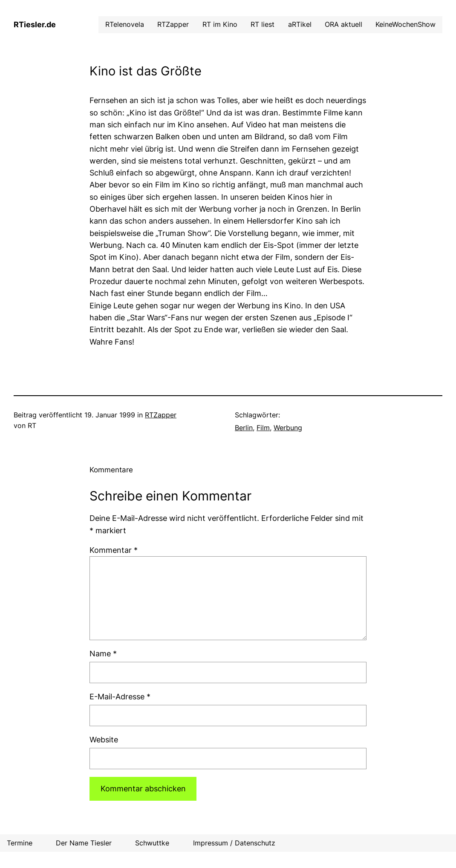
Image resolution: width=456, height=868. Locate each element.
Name (103, 654)
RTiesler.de (35, 24)
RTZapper (161, 415)
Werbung (288, 428)
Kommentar (114, 550)
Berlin (244, 428)
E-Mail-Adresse (120, 697)
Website (104, 740)
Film (263, 428)
